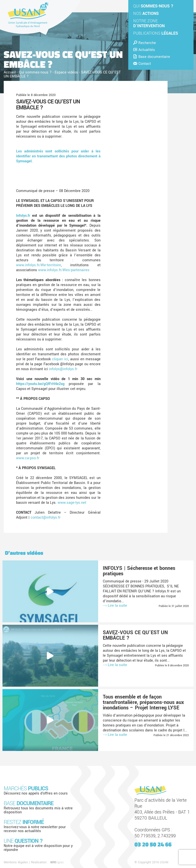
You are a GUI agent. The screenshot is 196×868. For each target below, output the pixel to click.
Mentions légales (16, 862)
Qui (153, 6)
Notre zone (149, 23)
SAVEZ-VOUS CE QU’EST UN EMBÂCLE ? (48, 105)
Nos (146, 13)
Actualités (144, 50)
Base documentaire (152, 57)
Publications (156, 33)
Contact (142, 64)
